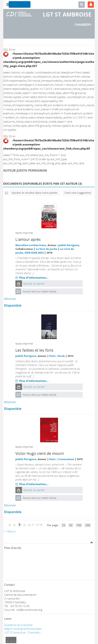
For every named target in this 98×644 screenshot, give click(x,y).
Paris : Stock (57, 356)
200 (88, 525)
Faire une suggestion (78, 193)
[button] (19, 284)
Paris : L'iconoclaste (62, 459)
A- (8, 641)
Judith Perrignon (69, 245)
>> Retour (10, 531)
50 (71, 525)
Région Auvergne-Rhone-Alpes (23, 629)
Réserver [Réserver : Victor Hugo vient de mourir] (10, 505)
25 (64, 525)
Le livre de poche (47, 249)
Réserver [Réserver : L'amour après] (10, 299)
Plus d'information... (34, 278)
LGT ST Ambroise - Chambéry (22, 632)
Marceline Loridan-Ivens (31, 245)
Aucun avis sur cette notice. (40, 291)
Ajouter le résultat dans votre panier (35, 193)
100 (79, 525)
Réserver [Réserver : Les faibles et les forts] (10, 402)
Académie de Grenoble (18, 625)
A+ (15, 641)
